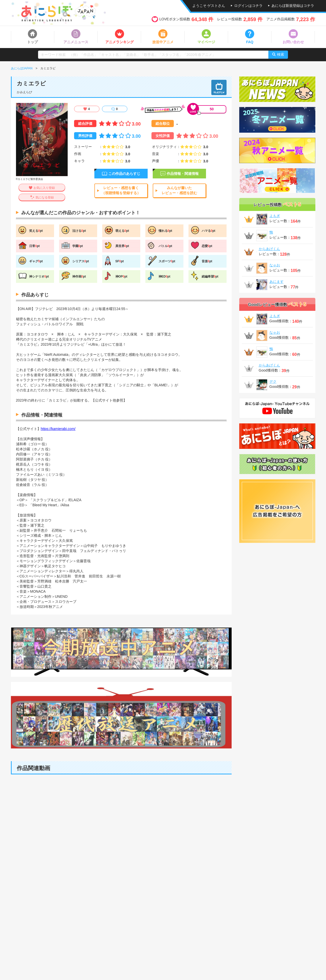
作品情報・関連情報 (183, 174)
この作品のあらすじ (124, 174)
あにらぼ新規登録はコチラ (293, 6)
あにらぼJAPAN (22, 68)
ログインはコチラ (248, 6)
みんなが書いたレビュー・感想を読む (179, 190)
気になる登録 (45, 197)
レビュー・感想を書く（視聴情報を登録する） (121, 190)
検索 (281, 54)
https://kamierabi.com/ (58, 429)
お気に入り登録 (44, 188)
